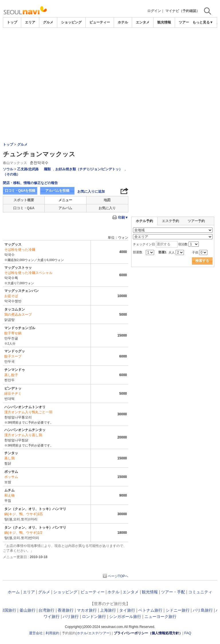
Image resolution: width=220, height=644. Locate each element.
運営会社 (36, 633)
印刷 (123, 218)
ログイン (154, 11)
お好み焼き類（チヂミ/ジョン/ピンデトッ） (89, 169)
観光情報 (164, 22)
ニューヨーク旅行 (160, 617)
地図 (107, 200)
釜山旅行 (27, 610)
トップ (12, 22)
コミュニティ (200, 592)
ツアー (105, 633)
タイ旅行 (127, 610)
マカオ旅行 (87, 610)
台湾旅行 (46, 610)
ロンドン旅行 (94, 617)
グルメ (48, 22)
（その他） (11, 174)
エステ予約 (170, 221)
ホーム (14, 592)
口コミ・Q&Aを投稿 (20, 191)
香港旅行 (66, 610)
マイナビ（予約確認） (182, 11)
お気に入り (107, 208)
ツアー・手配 (173, 592)
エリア (30, 22)
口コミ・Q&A (24, 208)
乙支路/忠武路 (28, 169)
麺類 (47, 169)
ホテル (123, 22)
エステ (93, 633)
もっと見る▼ (203, 22)
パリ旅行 (71, 617)
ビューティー (100, 22)
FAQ (188, 633)
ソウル (8, 169)
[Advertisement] (110, 71)
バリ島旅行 (203, 610)
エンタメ (143, 22)
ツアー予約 (196, 221)
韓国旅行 (8, 610)
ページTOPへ (118, 576)
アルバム (65, 208)
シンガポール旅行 (125, 617)
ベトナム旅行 (150, 610)
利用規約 (52, 633)
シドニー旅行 (178, 610)
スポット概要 (24, 200)
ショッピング (71, 22)
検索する (202, 261)
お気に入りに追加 (91, 191)
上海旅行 (108, 610)
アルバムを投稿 (57, 191)
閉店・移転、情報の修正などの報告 (30, 183)
